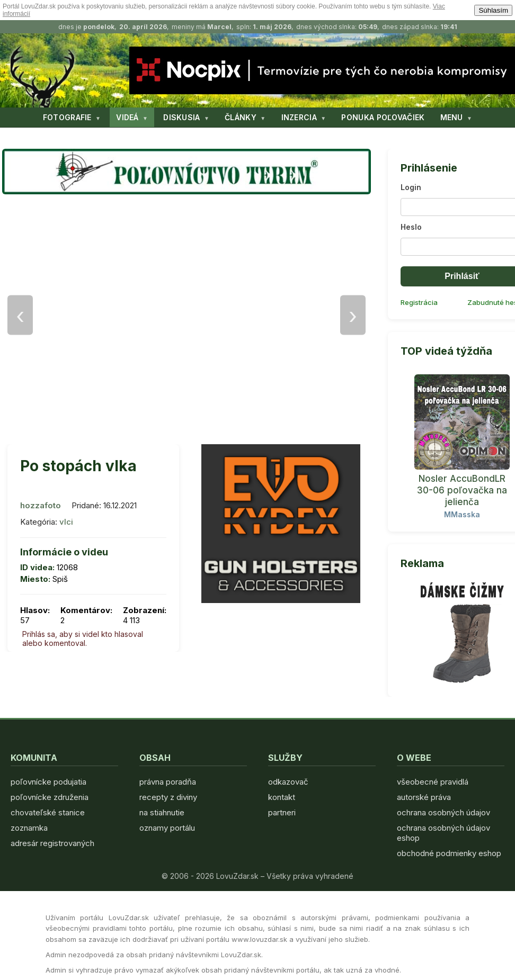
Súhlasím (493, 10)
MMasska (462, 514)
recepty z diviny (168, 797)
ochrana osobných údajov (443, 812)
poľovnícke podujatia (48, 782)
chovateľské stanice (48, 812)
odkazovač (288, 782)
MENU (452, 117)
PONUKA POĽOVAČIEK (383, 117)
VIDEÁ (127, 117)
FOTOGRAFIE (67, 117)
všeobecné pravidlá (433, 782)
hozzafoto (41, 505)
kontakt (282, 797)
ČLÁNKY (241, 117)
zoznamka (29, 828)
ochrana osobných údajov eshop (443, 833)
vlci (66, 522)
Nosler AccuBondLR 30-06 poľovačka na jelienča (462, 490)
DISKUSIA (181, 117)
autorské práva (424, 797)
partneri (282, 812)
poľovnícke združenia (50, 797)
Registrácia (419, 302)
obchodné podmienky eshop (449, 853)
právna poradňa (168, 782)
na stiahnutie (162, 812)
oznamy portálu (167, 828)
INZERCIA (299, 117)
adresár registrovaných (52, 843)
